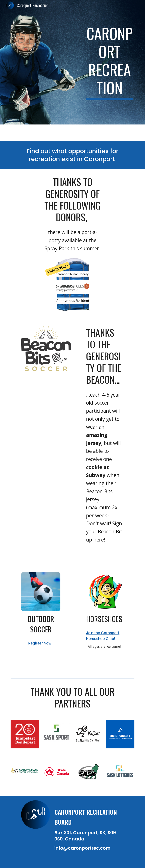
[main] (109, 62)
